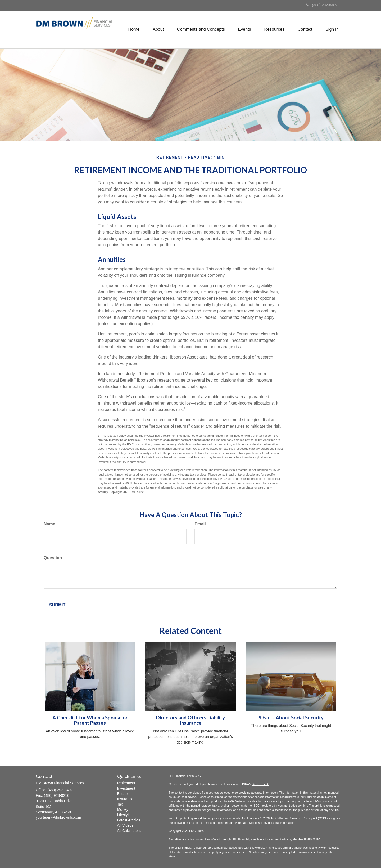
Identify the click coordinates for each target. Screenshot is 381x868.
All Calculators (129, 831)
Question (53, 558)
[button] (158, 29)
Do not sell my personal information (272, 823)
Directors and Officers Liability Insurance (190, 720)
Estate (123, 794)
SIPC (317, 839)
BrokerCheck (260, 784)
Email (200, 524)
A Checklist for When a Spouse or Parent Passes (90, 720)
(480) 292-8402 (322, 5)
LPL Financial (240, 839)
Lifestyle (124, 815)
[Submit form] (57, 605)
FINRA (308, 839)
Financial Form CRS (188, 776)
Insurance (125, 799)
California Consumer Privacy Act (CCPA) (302, 818)
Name (49, 524)
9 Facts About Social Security (291, 718)
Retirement (126, 783)
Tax (120, 804)
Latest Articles (129, 820)
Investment (126, 788)
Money (123, 809)
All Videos (125, 825)
